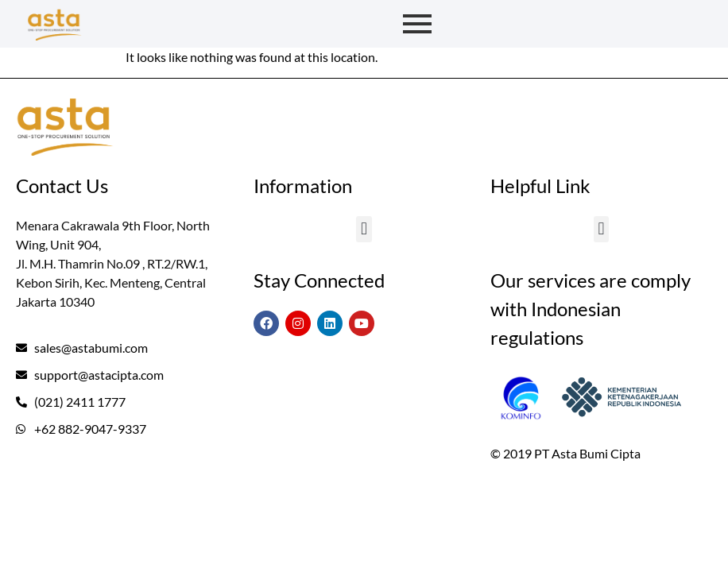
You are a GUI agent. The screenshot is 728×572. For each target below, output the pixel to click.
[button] (364, 229)
